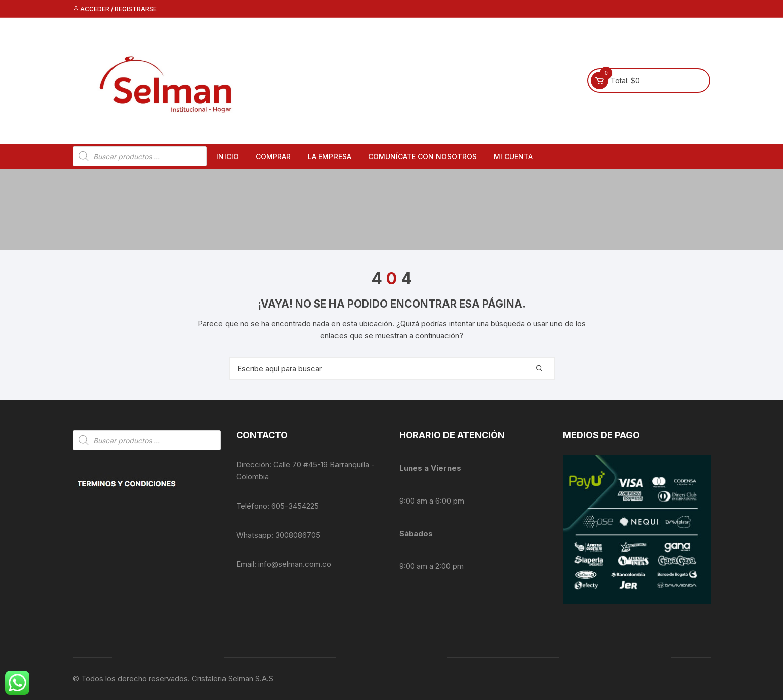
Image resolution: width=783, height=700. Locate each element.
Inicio (228, 157)
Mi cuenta (513, 157)
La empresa (329, 157)
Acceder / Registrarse (115, 9)
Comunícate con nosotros (422, 157)
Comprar (273, 157)
